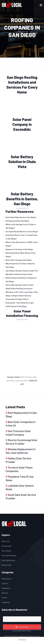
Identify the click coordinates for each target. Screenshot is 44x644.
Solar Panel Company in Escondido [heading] (22, 124)
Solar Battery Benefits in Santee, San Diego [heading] (22, 199)
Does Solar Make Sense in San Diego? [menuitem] (21, 217)
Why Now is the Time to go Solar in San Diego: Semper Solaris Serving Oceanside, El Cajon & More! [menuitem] (22, 296)
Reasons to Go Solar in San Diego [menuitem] (19, 249)
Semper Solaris (14, 377)
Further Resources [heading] (19, 211)
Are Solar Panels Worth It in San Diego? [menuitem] (22, 231)
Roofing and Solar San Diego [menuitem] (17, 221)
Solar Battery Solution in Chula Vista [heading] (22, 162)
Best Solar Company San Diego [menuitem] (19, 260)
